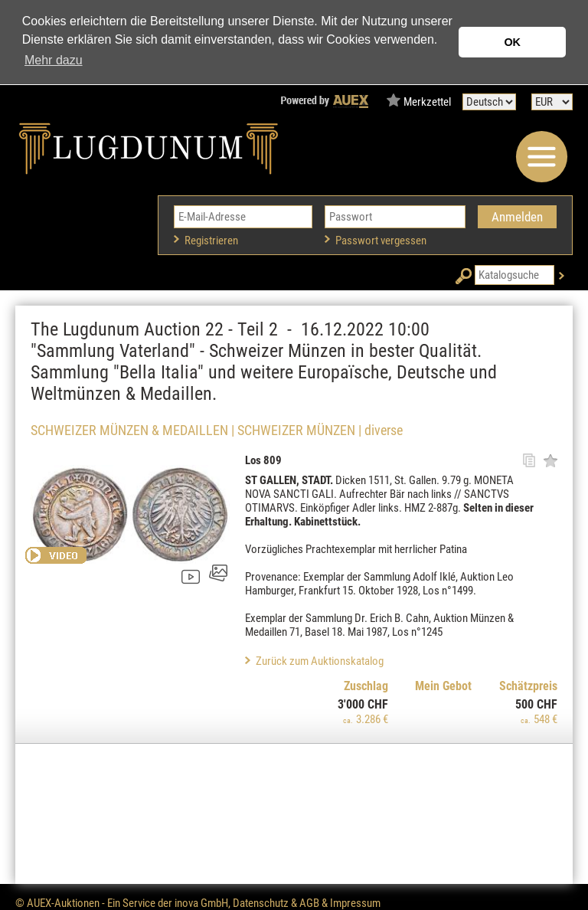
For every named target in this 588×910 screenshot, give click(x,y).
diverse (384, 430)
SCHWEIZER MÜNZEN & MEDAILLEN (129, 430)
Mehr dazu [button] (54, 60)
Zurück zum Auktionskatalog (320, 661)
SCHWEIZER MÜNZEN (296, 430)
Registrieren (211, 241)
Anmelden (517, 217)
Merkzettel (427, 102)
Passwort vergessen (381, 241)
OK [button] (512, 42)
